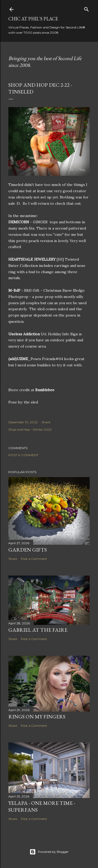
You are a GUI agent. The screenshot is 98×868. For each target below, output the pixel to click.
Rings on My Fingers (37, 717)
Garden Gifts (28, 550)
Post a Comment (23, 455)
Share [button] (46, 422)
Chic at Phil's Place (33, 19)
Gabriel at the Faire (38, 630)
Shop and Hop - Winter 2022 (30, 429)
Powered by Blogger (49, 852)
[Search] (87, 8)
